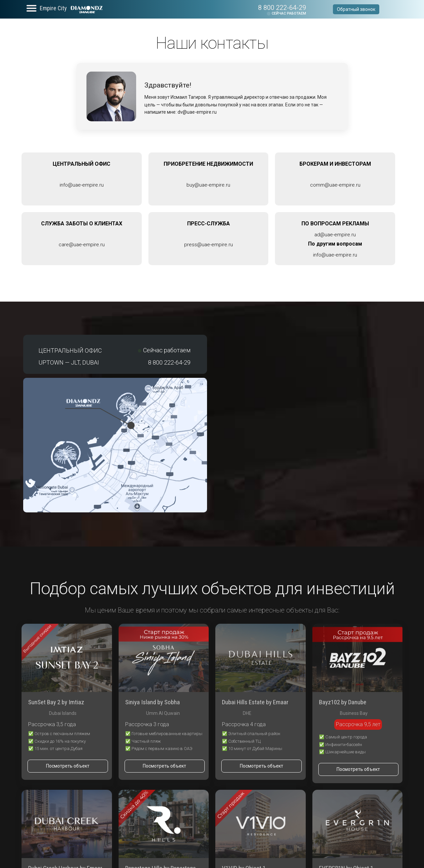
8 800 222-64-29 (282, 8)
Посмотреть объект (68, 766)
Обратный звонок (356, 9)
